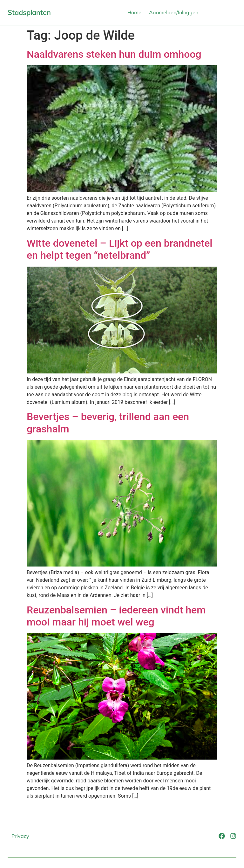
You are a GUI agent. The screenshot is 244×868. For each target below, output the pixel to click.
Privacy (20, 836)
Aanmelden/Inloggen (174, 12)
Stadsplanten (29, 12)
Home (134, 12)
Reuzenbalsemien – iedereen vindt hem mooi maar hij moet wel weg (116, 616)
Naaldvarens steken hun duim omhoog (114, 54)
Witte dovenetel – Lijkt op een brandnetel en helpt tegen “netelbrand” (120, 249)
